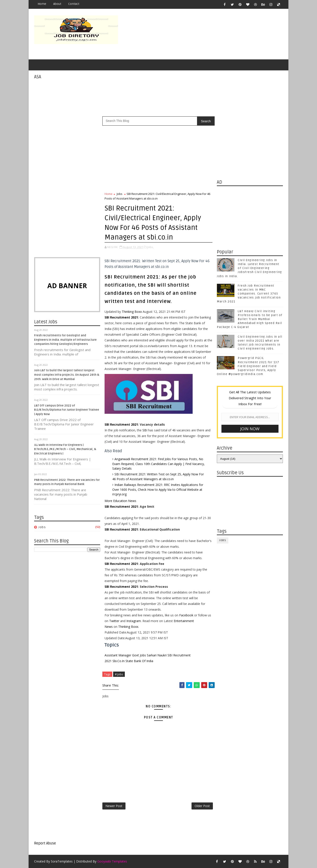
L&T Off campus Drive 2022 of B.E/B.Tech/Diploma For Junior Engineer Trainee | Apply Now (67, 410)
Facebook (186, 615)
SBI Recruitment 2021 (121, 317)
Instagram (134, 621)
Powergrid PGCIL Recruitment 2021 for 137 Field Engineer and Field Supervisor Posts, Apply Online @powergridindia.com (248, 366)
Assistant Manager (118, 655)
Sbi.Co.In (119, 661)
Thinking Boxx (132, 312)
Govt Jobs (139, 655)
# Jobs (119, 674)
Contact (74, 4)
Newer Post (114, 806)
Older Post (202, 806)
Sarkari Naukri (157, 655)
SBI (145, 430)
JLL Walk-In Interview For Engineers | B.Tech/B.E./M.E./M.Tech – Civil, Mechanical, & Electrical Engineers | (65, 449)
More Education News (120, 501)
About (57, 4)
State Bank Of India (139, 661)
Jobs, (150, 247)
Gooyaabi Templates (112, 861)
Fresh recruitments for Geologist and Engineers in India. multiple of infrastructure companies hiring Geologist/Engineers (65, 340)
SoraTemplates (62, 861)
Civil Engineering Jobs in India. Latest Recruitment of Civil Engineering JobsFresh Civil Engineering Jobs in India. (249, 268)
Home (42, 4)
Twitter (114, 621)
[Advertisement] (203, 34)
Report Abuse (45, 843)
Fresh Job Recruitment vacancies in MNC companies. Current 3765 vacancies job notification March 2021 (249, 294)
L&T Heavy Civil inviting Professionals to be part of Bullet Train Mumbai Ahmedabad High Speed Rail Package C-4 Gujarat (250, 319)
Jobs (42, 527)
